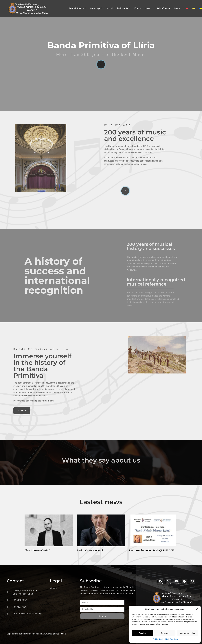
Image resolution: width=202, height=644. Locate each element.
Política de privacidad (161, 639)
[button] (197, 609)
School (110, 8)
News (149, 8)
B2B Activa (61, 634)
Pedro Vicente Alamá (90, 550)
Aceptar (142, 633)
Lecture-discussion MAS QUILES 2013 (152, 550)
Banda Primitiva (77, 8)
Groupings (96, 8)
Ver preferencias (187, 633)
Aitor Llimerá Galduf (37, 550)
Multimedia (124, 8)
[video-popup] (101, 64)
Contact (178, 8)
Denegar (165, 633)
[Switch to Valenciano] (200, 8)
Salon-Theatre (163, 8)
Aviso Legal (174, 639)
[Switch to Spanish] (194, 8)
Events (138, 8)
